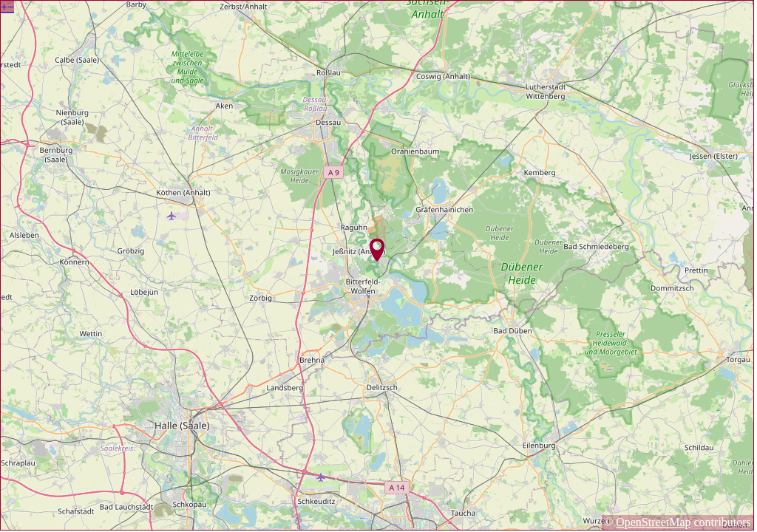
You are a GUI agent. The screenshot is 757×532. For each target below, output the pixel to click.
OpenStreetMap (653, 522)
